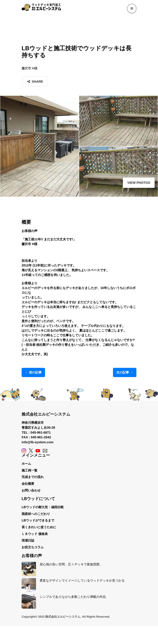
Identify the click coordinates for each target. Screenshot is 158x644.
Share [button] (35, 82)
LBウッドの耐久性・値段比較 (43, 507)
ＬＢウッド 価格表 (35, 534)
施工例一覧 (29, 470)
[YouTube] (38, 451)
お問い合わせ (31, 490)
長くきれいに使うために (39, 527)
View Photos (139, 183)
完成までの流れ (33, 477)
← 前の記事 (33, 372)
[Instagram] (24, 451)
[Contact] (45, 451)
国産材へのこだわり (36, 514)
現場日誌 (28, 540)
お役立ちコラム (33, 547)
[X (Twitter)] (31, 451)
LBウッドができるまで (38, 520)
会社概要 (28, 484)
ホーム (26, 464)
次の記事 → (125, 372)
